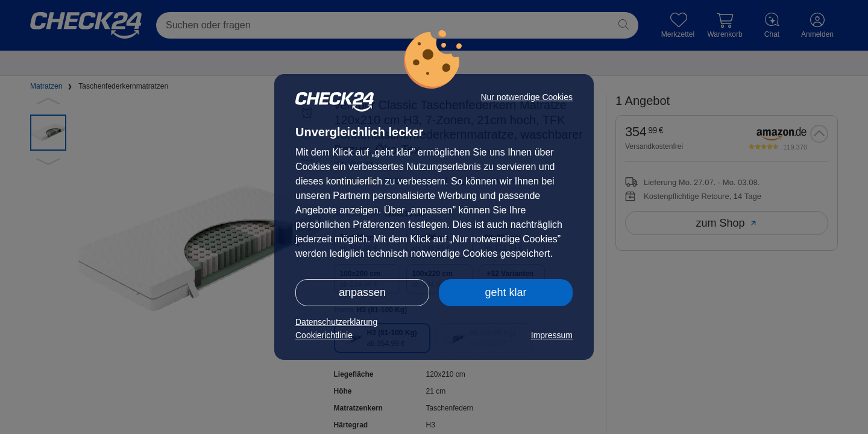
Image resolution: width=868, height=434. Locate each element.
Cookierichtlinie (324, 335)
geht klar (505, 292)
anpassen (362, 292)
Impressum (552, 335)
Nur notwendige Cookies (527, 97)
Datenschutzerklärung (336, 322)
